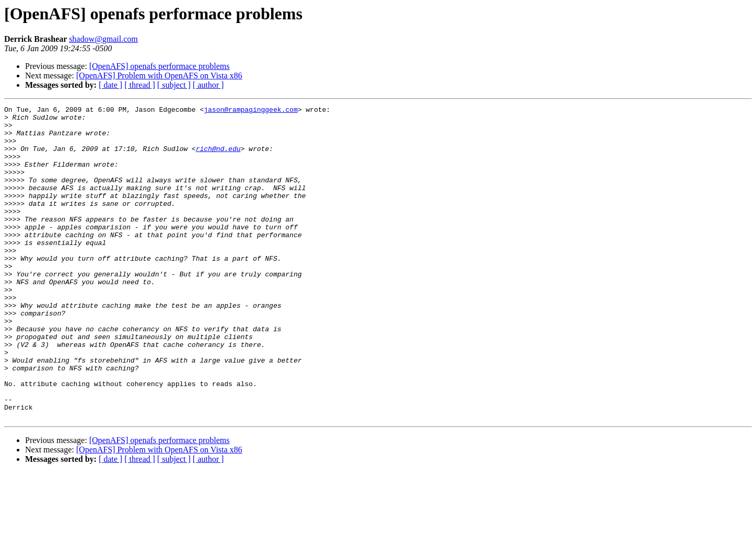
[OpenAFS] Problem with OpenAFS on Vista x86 (159, 75)
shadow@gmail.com (103, 39)
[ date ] (111, 85)
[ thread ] (140, 85)
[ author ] (208, 85)
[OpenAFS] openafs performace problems (160, 66)
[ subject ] (174, 85)
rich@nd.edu (218, 158)
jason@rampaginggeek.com (251, 111)
